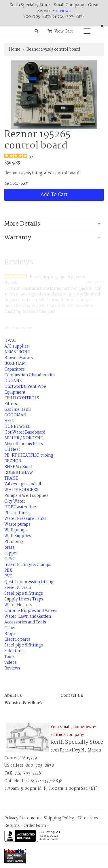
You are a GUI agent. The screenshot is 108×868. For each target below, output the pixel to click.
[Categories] (86, 30)
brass (10, 547)
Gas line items (18, 410)
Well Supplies (18, 536)
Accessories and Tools (25, 622)
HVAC (10, 341)
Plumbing (14, 542)
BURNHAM (15, 364)
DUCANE (13, 381)
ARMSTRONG (17, 352)
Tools (10, 657)
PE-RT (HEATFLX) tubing (29, 455)
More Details (22, 224)
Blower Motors (19, 358)
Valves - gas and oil (23, 484)
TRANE (11, 478)
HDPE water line (20, 507)
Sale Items (14, 651)
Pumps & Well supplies (26, 496)
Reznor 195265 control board (53, 49)
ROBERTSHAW (19, 473)
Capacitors (15, 369)
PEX (8, 571)
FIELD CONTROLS (22, 398)
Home (15, 49)
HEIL (9, 421)
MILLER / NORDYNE (24, 438)
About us (13, 696)
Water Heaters (18, 605)
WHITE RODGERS (21, 490)
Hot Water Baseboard (25, 432)
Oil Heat (12, 450)
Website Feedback (24, 703)
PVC (8, 576)
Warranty (18, 238)
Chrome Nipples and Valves (31, 611)
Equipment (15, 392)
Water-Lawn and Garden (28, 617)
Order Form (35, 826)
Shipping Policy (59, 818)
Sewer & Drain (18, 588)
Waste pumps (17, 524)
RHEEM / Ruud (18, 467)
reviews (63, 11)
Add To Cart (54, 195)
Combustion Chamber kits (30, 375)
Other (10, 628)
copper (11, 553)
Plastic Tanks (17, 513)
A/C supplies (17, 346)
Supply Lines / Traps (24, 599)
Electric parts (17, 640)
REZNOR (13, 461)
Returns (12, 826)
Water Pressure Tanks (25, 519)
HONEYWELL (17, 427)
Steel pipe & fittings (24, 594)
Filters (11, 404)
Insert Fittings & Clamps (28, 565)
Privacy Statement (22, 818)
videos (11, 663)
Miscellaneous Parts (24, 444)
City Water (15, 501)
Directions (88, 818)
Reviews (12, 668)
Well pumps (16, 530)
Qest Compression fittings (30, 582)
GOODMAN (15, 415)
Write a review (18, 328)
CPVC (10, 559)
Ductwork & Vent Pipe (25, 387)
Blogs (10, 634)
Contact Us (72, 696)
